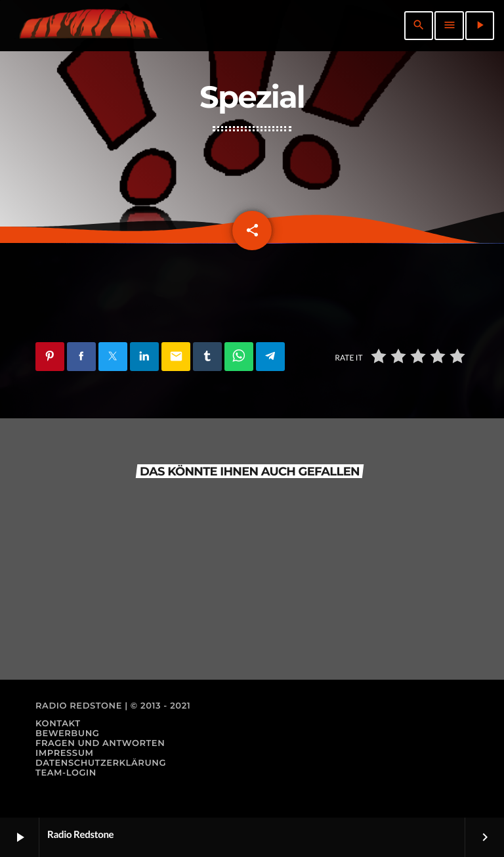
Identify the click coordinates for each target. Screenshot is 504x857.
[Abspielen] (480, 26)
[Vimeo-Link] (88, 26)
